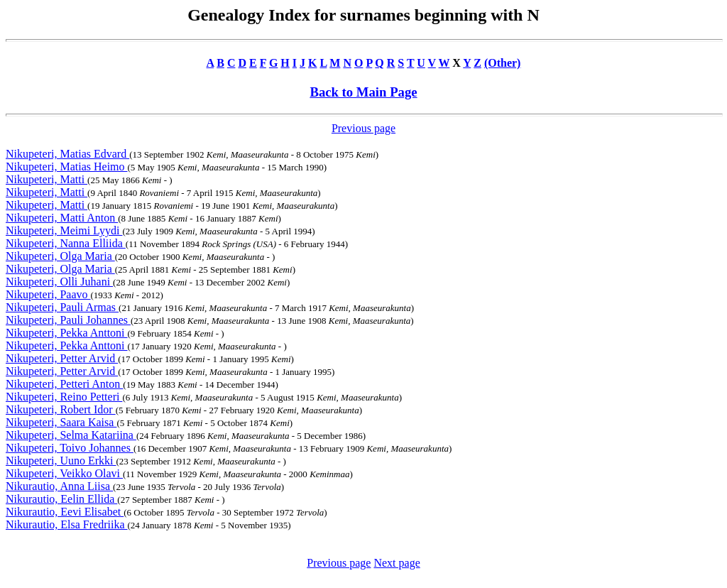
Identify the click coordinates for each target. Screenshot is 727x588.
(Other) (503, 63)
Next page (397, 563)
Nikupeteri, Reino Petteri (64, 397)
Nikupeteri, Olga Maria (60, 256)
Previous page (363, 128)
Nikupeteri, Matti (47, 179)
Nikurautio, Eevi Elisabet (65, 512)
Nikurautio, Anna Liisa (59, 486)
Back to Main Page (363, 92)
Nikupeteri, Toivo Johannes (70, 448)
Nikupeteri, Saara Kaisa (61, 422)
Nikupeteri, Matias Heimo (67, 167)
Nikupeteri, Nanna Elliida (66, 243)
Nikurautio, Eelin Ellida (61, 499)
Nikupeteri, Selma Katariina (71, 435)
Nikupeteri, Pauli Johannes (68, 320)
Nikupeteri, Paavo (48, 294)
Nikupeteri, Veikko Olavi (64, 473)
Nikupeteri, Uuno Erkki (61, 461)
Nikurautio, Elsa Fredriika (67, 524)
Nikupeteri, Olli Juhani (59, 282)
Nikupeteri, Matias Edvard (67, 154)
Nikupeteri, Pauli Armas (62, 307)
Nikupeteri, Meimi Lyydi (64, 230)
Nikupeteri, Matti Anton (62, 218)
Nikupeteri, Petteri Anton (64, 384)
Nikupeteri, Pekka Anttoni (67, 333)
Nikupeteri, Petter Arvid (62, 358)
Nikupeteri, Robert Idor (61, 409)
